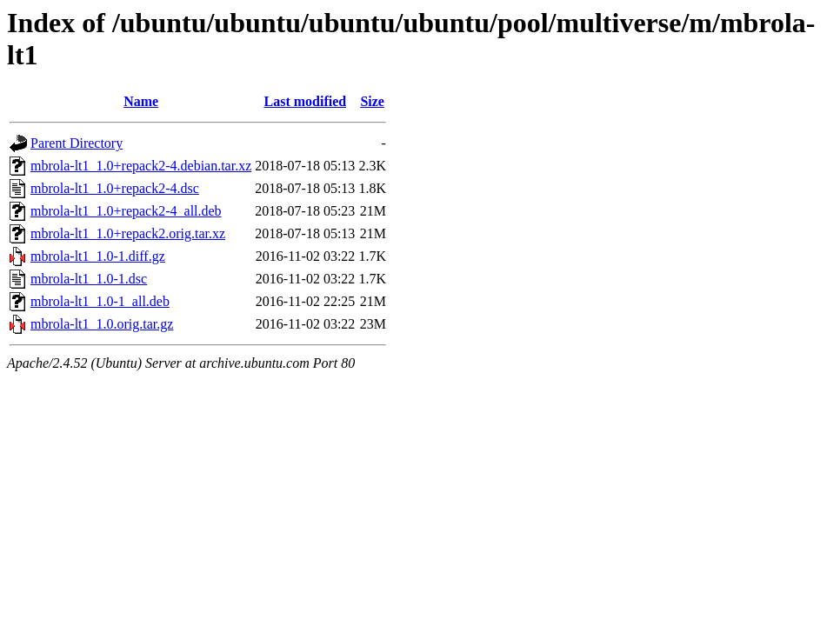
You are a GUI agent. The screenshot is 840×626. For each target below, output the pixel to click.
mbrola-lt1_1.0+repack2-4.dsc (115, 188)
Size (372, 101)
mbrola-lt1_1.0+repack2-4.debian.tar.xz (141, 166)
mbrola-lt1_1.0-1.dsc (89, 279)
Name (141, 101)
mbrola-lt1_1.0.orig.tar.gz (102, 324)
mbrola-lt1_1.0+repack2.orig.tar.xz (128, 233)
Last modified (305, 101)
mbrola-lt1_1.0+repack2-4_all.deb (126, 211)
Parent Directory (77, 143)
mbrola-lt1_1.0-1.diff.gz (98, 256)
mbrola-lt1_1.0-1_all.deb (100, 301)
